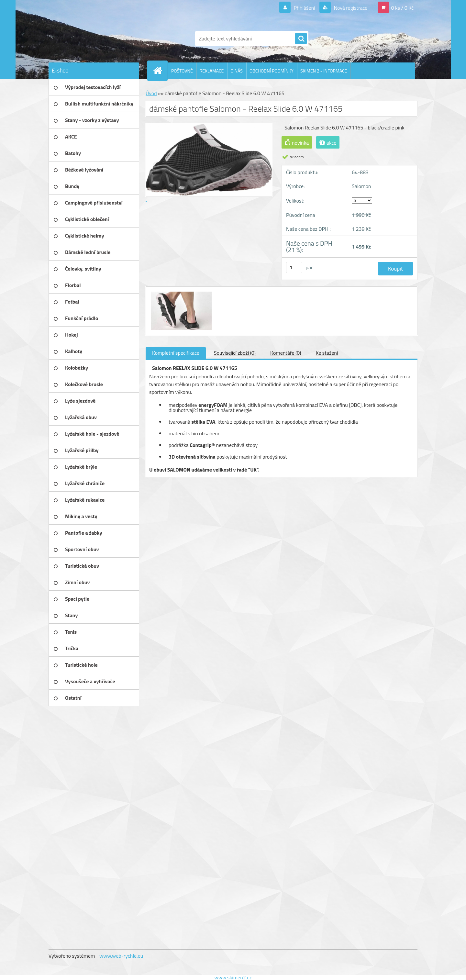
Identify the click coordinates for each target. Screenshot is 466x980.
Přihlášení (304, 8)
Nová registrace (350, 8)
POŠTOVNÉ (182, 71)
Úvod (151, 93)
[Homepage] (160, 71)
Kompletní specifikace (176, 353)
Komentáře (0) (286, 353)
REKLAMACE (212, 71)
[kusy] (294, 267)
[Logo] (93, 39)
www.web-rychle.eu (121, 956)
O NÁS (237, 71)
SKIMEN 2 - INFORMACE (324, 71)
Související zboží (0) (235, 353)
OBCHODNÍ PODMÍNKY (272, 71)
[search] (301, 39)
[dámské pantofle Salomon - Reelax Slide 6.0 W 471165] (180, 293)
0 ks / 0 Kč (402, 8)
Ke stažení (327, 353)
